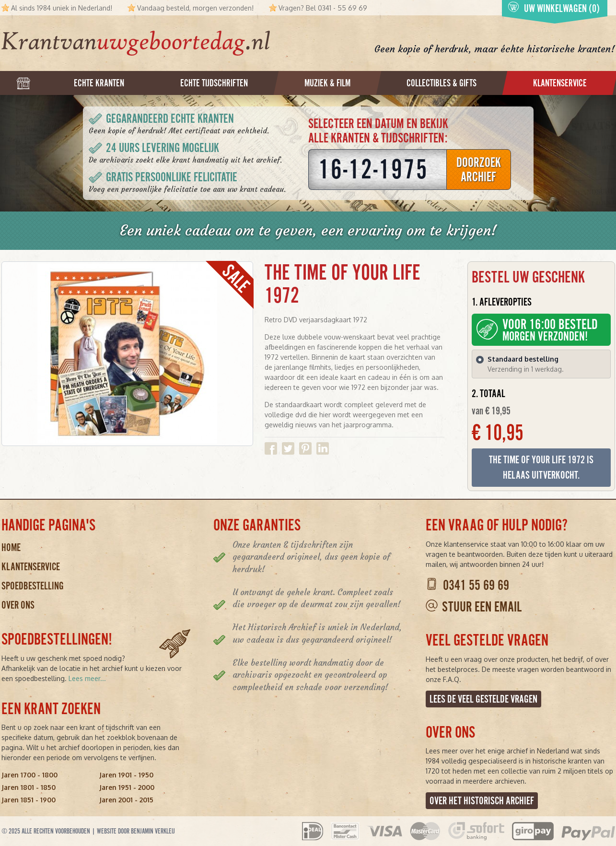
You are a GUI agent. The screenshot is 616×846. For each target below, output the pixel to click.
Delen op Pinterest (305, 448)
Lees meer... (87, 678)
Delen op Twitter (288, 448)
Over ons (18, 605)
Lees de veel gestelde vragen (483, 699)
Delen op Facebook (271, 448)
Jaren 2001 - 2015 (126, 800)
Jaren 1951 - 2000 (127, 787)
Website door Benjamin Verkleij (136, 831)
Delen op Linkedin (323, 448)
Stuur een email (482, 607)
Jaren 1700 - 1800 (29, 775)
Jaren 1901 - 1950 (126, 775)
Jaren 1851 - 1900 (29, 800)
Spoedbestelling (33, 586)
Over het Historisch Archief (482, 801)
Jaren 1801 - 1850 (29, 787)
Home (11, 547)
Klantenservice (31, 567)
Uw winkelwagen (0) (554, 8)
